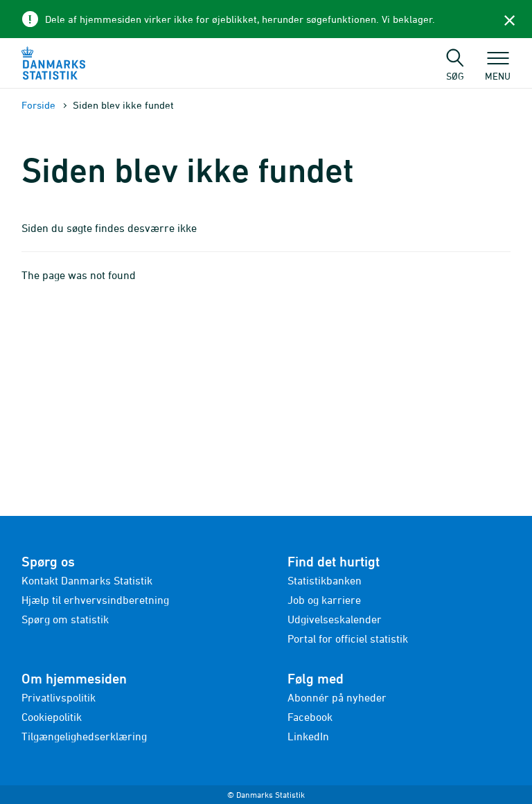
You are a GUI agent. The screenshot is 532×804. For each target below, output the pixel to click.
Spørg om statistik (65, 619)
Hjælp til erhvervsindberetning (95, 600)
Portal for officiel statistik (348, 638)
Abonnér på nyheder (337, 697)
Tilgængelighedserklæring (84, 736)
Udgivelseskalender (335, 619)
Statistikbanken (325, 580)
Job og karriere (324, 600)
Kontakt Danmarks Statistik (87, 580)
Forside (38, 105)
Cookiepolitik (52, 717)
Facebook (310, 717)
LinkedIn (308, 736)
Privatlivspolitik (59, 697)
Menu (498, 69)
